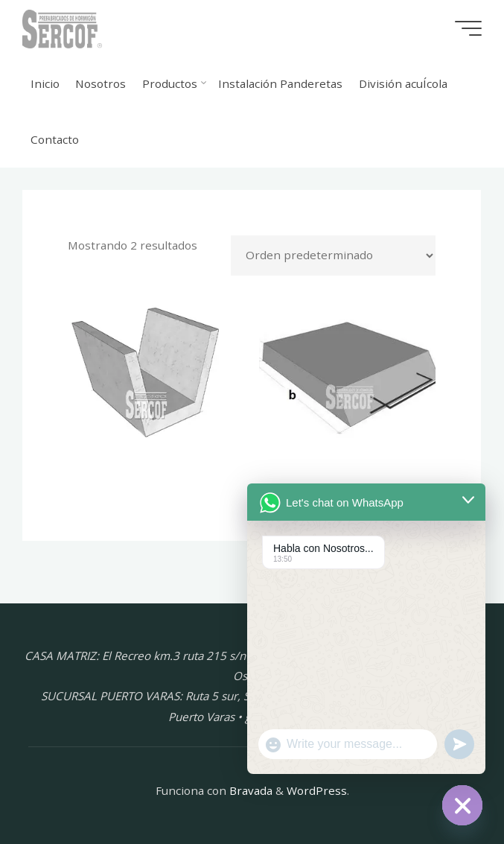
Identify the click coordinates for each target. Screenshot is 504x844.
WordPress (317, 790)
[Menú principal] (468, 28)
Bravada (249, 790)
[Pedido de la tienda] (334, 256)
